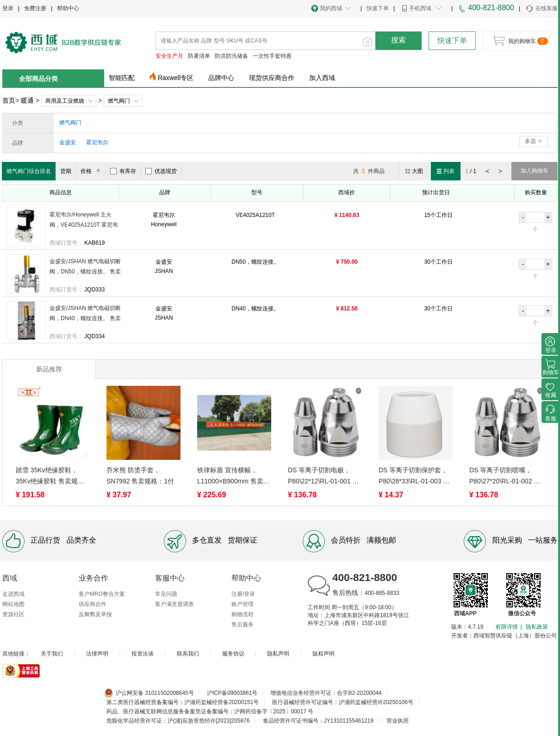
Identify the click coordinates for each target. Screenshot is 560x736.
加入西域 (322, 78)
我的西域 (331, 8)
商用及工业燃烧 (65, 101)
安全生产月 (169, 56)
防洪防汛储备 (231, 56)
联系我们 (188, 654)
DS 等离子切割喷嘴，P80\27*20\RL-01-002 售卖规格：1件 (505, 476)
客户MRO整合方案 (102, 594)
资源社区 (13, 614)
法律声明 (97, 654)
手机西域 (420, 8)
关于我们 (52, 654)
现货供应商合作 (272, 78)
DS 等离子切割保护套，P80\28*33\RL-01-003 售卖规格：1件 (414, 476)
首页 (9, 100)
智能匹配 (122, 78)
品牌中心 (221, 78)
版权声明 (324, 654)
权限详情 (507, 627)
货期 (66, 171)
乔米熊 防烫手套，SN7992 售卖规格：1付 (140, 476)
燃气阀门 (119, 101)
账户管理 (243, 604)
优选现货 (161, 171)
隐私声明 (278, 654)
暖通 (27, 100)
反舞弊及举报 (95, 614)
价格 (92, 171)
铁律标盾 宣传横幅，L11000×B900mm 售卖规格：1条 (233, 476)
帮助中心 (68, 8)
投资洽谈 (143, 654)
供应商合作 (93, 604)
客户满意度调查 (174, 604)
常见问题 (166, 594)
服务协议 (233, 654)
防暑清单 (199, 56)
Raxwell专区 (176, 78)
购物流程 (243, 614)
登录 (8, 8)
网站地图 (13, 604)
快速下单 (378, 8)
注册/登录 (243, 594)
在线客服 (541, 9)
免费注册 (35, 8)
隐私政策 (537, 627)
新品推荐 (49, 369)
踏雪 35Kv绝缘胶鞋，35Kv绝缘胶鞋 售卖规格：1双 (47, 476)
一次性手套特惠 (272, 56)
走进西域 (13, 594)
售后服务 (243, 625)
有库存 (123, 171)
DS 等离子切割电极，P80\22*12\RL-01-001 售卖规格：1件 (323, 476)
